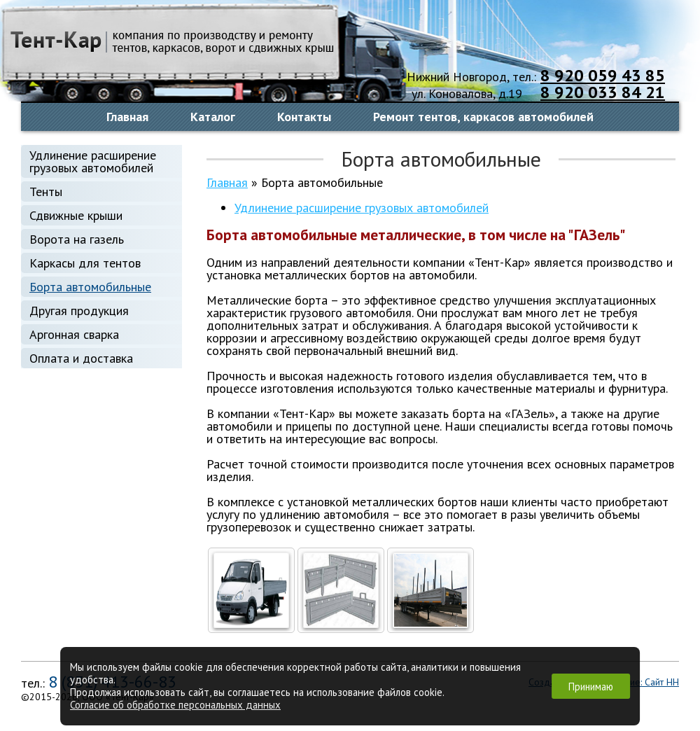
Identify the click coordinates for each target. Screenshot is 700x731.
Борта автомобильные (90, 287)
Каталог (213, 117)
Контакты (304, 117)
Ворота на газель (77, 239)
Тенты (46, 192)
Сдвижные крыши (76, 215)
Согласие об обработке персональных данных (175, 705)
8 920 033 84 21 (603, 92)
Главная (127, 117)
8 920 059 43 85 (603, 75)
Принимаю (591, 687)
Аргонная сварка (74, 334)
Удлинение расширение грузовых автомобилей (93, 161)
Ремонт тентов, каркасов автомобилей (483, 117)
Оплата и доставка (81, 358)
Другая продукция (79, 311)
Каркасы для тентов (85, 263)
